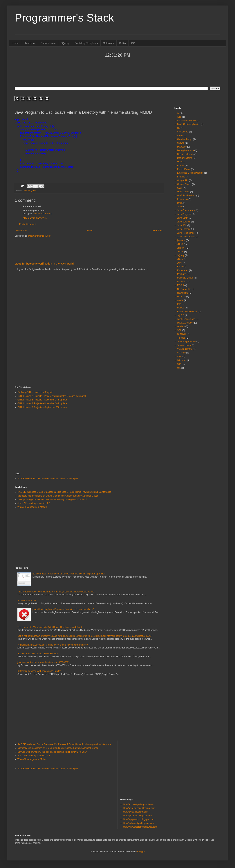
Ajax (179, 117)
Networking (183, 293)
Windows (182, 360)
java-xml (181, 240)
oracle (180, 300)
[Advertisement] (117, 72)
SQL (179, 330)
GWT (180, 188)
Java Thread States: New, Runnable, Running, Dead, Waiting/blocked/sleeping (56, 592)
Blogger (141, 852)
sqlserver (182, 334)
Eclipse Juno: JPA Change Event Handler (38, 654)
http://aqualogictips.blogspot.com (139, 808)
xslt (179, 368)
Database (182, 147)
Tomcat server (184, 345)
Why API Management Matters (32, 507)
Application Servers (187, 121)
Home (15, 43)
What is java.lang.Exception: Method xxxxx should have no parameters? (53, 645)
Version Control (185, 349)
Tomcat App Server (186, 342)
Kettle (180, 267)
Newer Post (21, 231)
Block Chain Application (189, 124)
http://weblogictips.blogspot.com (139, 823)
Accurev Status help (27, 601)
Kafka (122, 43)
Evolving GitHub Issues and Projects (35, 392)
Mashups (182, 274)
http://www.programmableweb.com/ (140, 827)
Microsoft (182, 282)
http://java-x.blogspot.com (136, 812)
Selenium (109, 43)
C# (179, 128)
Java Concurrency (186, 210)
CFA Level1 (183, 132)
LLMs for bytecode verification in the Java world (44, 264)
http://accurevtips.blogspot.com (138, 804)
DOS (180, 162)
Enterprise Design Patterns (190, 173)
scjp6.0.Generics (185, 323)
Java (179, 207)
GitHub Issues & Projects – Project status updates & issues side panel (52, 396)
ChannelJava (48, 43)
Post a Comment (27, 224)
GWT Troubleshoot (186, 195)
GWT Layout (183, 192)
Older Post (157, 231)
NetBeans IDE (184, 289)
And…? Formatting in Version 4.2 (34, 503)
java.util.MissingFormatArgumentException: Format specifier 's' (63, 609)
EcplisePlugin (184, 169)
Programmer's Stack (64, 18)
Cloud (180, 136)
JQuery (65, 43)
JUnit (180, 263)
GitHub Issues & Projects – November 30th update (42, 403)
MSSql (180, 285)
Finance (181, 177)
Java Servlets (184, 222)
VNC (179, 357)
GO (133, 43)
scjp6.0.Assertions (186, 319)
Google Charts (184, 184)
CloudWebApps (185, 139)
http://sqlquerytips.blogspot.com (139, 819)
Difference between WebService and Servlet (39, 671)
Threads (181, 338)
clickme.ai (29, 43)
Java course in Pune (42, 214)
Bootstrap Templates (86, 43)
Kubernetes (183, 270)
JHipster (181, 248)
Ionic (179, 203)
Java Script (183, 218)
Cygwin (181, 143)
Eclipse (181, 166)
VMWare (181, 353)
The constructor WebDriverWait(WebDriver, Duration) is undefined (50, 627)
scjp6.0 (181, 315)
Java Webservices (186, 237)
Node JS (181, 296)
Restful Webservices (187, 312)
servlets (181, 326)
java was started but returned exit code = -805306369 (44, 662)
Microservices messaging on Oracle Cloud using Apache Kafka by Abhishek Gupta (58, 496)
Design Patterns (185, 154)
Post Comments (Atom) (40, 236)
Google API (183, 180)
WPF (180, 364)
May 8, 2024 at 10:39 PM (35, 218)
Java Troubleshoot (186, 233)
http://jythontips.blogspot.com (137, 816)
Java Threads (184, 229)
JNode (180, 252)
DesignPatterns (185, 158)
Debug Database (185, 150)
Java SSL (182, 225)
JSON (180, 259)
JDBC (180, 244)
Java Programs (30, 191)
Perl (179, 304)
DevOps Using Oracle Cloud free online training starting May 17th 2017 (52, 499)
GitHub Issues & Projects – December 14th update (42, 400)
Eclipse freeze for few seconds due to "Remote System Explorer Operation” (69, 574)
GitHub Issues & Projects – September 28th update (42, 407)
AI (178, 113)
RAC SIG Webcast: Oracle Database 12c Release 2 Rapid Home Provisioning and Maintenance (64, 492)
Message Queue (185, 278)
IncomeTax (182, 199)
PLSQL (181, 308)
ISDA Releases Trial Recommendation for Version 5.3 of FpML (48, 479)
